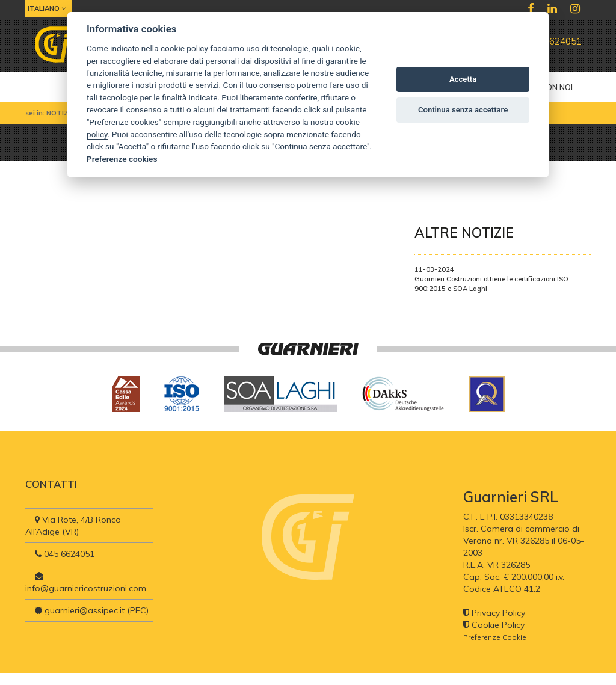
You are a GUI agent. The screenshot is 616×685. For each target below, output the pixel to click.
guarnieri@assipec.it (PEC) (92, 610)
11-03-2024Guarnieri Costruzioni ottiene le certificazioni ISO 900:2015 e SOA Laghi (491, 279)
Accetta (463, 79)
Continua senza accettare (463, 110)
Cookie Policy (494, 625)
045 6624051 (549, 41)
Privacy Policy (494, 613)
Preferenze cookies (122, 159)
